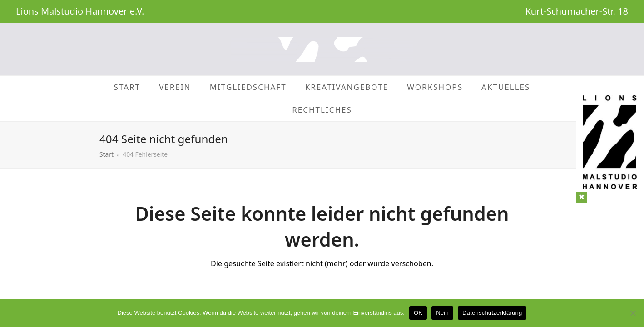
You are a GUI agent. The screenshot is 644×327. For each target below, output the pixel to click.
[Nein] (633, 313)
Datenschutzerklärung (492, 313)
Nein (442, 313)
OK (418, 313)
